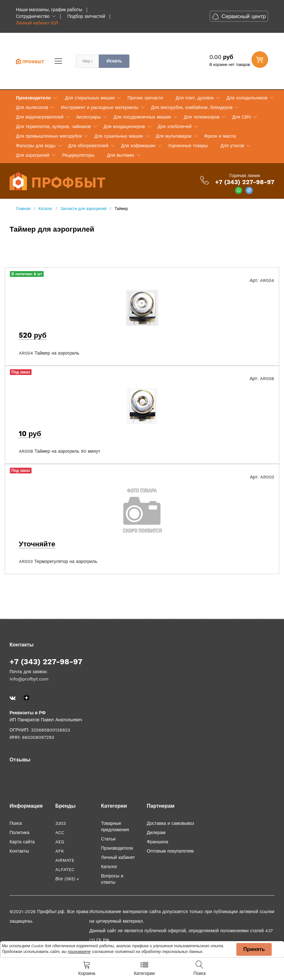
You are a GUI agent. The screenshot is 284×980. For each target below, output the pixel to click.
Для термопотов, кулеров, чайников (53, 126)
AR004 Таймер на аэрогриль (49, 353)
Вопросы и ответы (112, 879)
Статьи (108, 839)
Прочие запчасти (145, 98)
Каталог (109, 867)
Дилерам (156, 832)
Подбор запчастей (86, 16)
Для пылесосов (32, 107)
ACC (60, 832)
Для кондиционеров (124, 126)
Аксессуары (88, 117)
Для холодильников (247, 98)
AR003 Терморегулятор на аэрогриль (58, 561)
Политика (19, 832)
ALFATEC (65, 869)
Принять (254, 949)
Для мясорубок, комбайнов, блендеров (192, 107)
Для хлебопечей (175, 126)
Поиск (16, 823)
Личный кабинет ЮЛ (37, 23)
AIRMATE (65, 860)
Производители (33, 98)
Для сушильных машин (119, 136)
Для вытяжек (121, 155)
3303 (60, 823)
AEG (60, 842)
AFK (59, 851)
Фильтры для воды (36, 146)
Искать (114, 61)
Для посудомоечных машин (142, 117)
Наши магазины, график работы (49, 10)
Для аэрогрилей (33, 155)
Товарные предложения (115, 826)
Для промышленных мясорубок (49, 136)
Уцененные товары (188, 146)
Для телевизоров (202, 117)
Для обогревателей (88, 146)
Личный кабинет (118, 857)
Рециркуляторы (78, 155)
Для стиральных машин (90, 98)
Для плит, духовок (195, 98)
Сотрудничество (33, 16)
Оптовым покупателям (170, 851)
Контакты (19, 851)
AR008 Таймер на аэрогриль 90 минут (59, 451)
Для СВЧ (241, 117)
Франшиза (158, 842)
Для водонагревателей (40, 117)
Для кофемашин (138, 146)
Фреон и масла (220, 136)
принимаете (79, 952)
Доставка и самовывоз (171, 823)
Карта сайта (22, 842)
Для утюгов (232, 146)
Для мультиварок (174, 136)
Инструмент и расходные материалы (100, 107)
